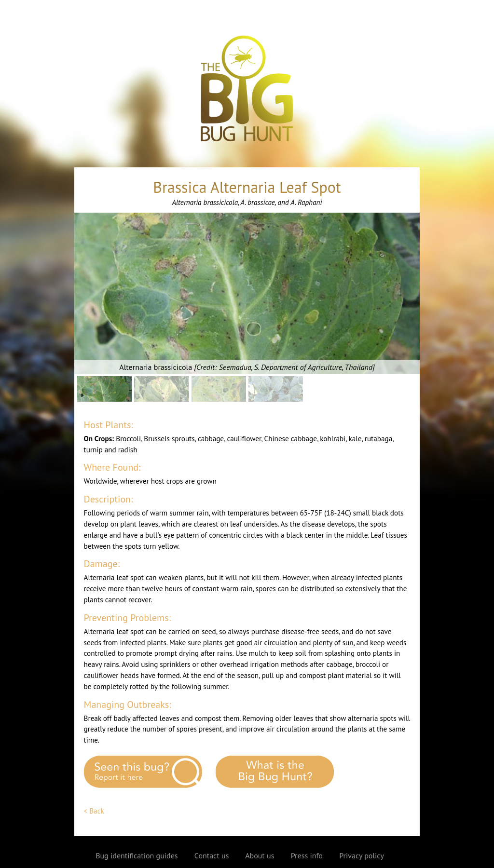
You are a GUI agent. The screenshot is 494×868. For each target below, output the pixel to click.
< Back (94, 811)
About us (260, 855)
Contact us (212, 855)
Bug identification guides (137, 855)
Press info (307, 855)
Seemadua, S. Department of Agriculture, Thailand (296, 367)
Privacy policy (362, 855)
